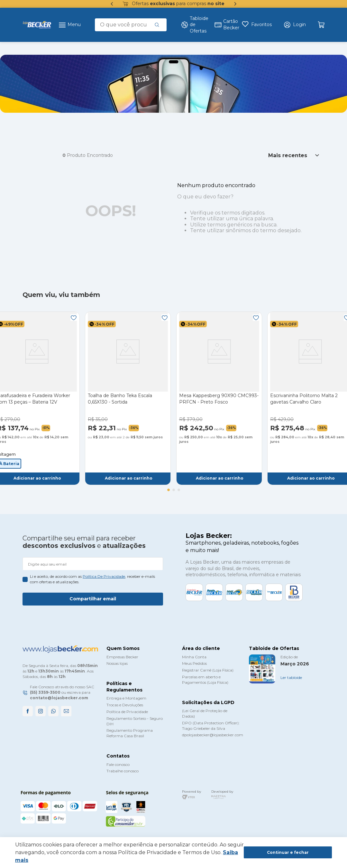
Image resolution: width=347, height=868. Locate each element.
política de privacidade (104, 576)
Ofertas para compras (174, 4)
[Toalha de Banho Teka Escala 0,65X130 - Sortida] (128, 398)
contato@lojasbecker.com (59, 698)
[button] (295, 25)
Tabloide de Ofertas (194, 25)
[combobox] (131, 25)
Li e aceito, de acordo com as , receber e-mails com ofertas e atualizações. (92, 579)
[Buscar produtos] (157, 25)
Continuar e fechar (288, 852)
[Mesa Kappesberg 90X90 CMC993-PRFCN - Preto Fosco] (219, 398)
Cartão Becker (224, 24)
